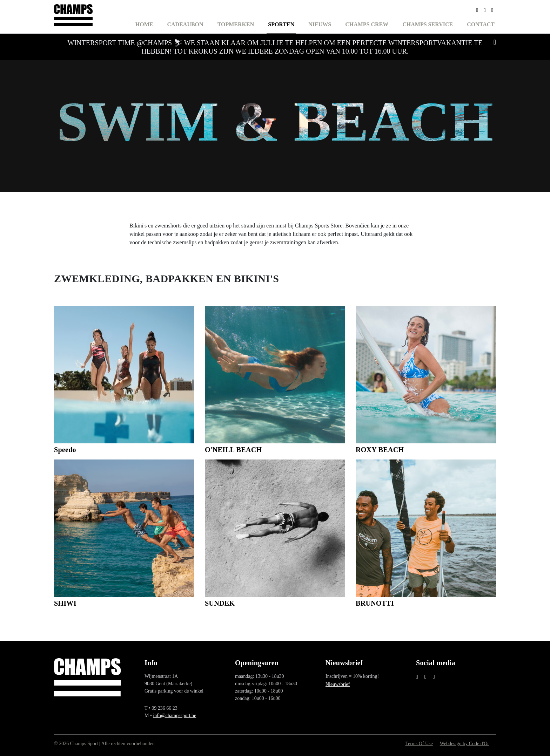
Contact (481, 24)
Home (144, 24)
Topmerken (236, 24)
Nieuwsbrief (338, 684)
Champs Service (428, 24)
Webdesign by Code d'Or (464, 744)
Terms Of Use (419, 744)
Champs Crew (367, 24)
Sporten (281, 24)
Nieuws (320, 24)
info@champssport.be (175, 716)
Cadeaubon (185, 24)
